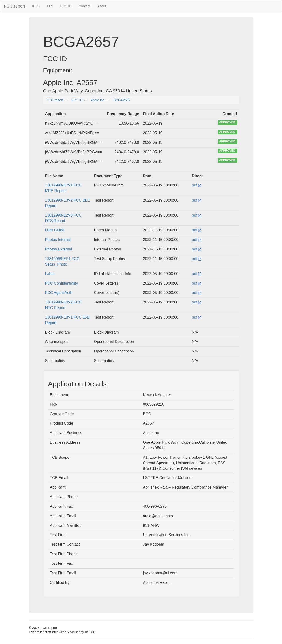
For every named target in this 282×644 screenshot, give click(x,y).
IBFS (36, 6)
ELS (50, 6)
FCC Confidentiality (62, 283)
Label (50, 274)
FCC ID (66, 6)
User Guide (55, 230)
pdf (197, 185)
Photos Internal (58, 240)
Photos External (59, 249)
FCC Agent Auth (59, 293)
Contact (84, 6)
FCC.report (14, 6)
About (102, 6)
